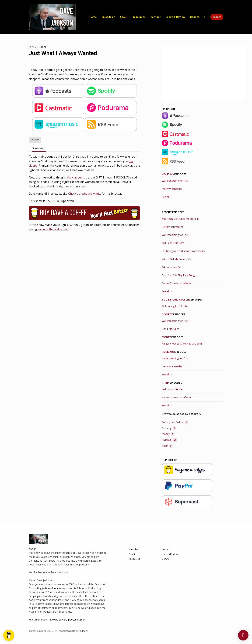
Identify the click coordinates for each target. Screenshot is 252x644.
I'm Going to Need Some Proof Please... (184, 251)
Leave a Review (175, 17)
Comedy (167, 314)
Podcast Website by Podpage (73, 631)
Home (93, 17)
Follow (217, 17)
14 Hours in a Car (172, 267)
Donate (195, 17)
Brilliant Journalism (172, 227)
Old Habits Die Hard (173, 243)
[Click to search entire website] (205, 17)
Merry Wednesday (172, 189)
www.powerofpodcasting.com (69, 620)
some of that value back (53, 229)
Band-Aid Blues (171, 329)
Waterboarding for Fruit (175, 181)
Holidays (168, 174)
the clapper (75, 177)
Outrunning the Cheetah (175, 306)
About (124, 17)
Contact (156, 17)
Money (166, 337)
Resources (139, 17)
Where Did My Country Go (177, 259)
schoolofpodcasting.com (57, 588)
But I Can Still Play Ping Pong (178, 275)
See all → (167, 197)
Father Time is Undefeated (177, 283)
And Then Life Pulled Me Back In (180, 219)
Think (166, 383)
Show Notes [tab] (39, 148)
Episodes (107, 17)
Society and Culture (176, 300)
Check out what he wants (85, 194)
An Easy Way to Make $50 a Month (182, 344)
